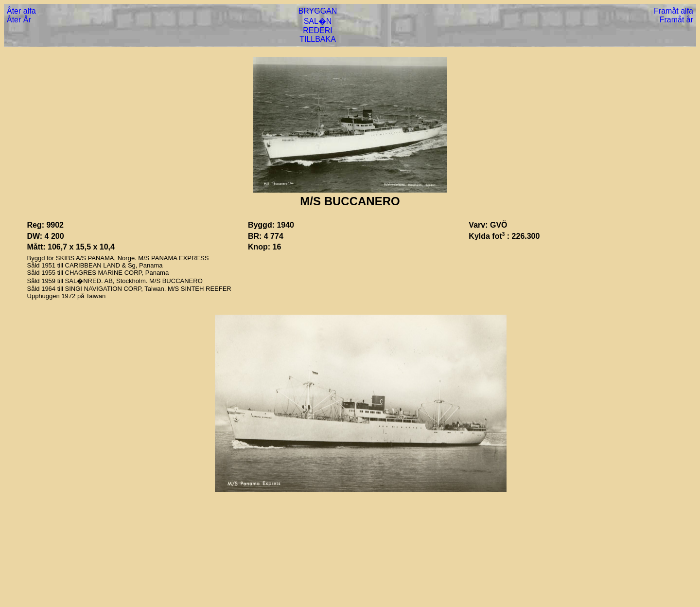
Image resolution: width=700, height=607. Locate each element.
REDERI (317, 30)
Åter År (19, 20)
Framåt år (676, 20)
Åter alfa (21, 11)
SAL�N (318, 21)
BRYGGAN (318, 11)
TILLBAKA (318, 39)
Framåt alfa (674, 11)
